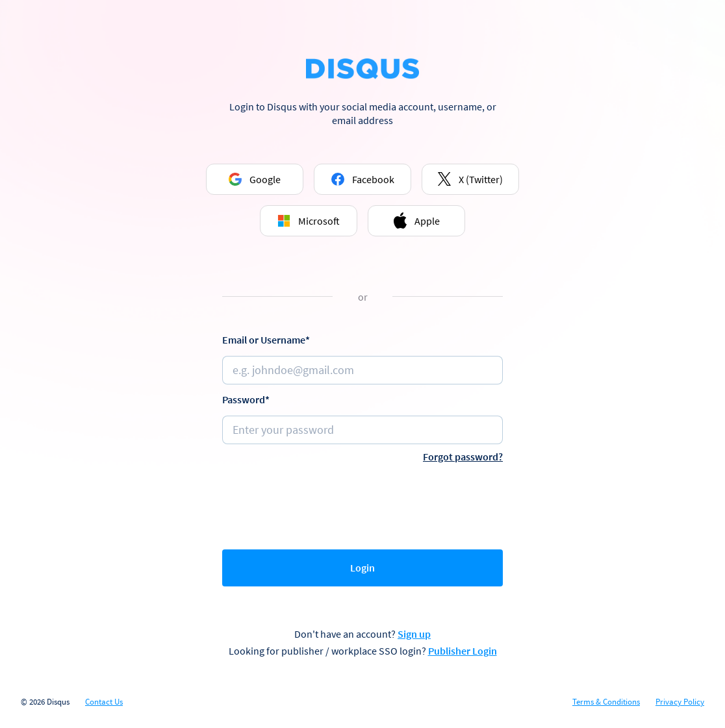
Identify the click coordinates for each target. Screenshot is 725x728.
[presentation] (363, 503)
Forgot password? (463, 457)
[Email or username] (363, 370)
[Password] (363, 430)
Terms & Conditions (606, 702)
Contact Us (104, 702)
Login (363, 568)
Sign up (414, 634)
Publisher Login (463, 651)
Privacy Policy (680, 702)
